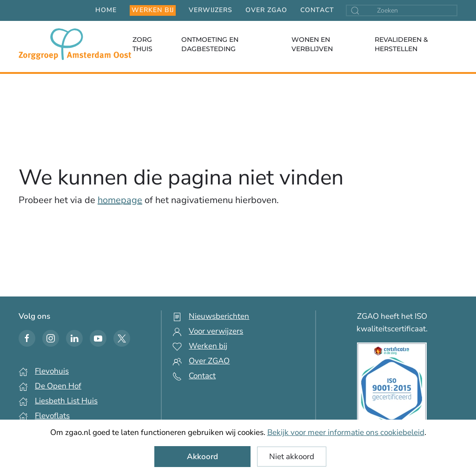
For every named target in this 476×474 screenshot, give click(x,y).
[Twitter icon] (122, 338)
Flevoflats (52, 416)
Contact (317, 10)
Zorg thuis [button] (142, 44)
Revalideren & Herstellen (401, 44)
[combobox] (402, 10)
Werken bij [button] (153, 10)
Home (106, 10)
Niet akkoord (292, 457)
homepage (120, 200)
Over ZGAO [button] (266, 10)
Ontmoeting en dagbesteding (210, 44)
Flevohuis (52, 371)
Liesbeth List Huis (66, 401)
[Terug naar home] (75, 44)
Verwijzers (211, 10)
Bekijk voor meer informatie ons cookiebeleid (346, 432)
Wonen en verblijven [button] (312, 44)
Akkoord (202, 457)
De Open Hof (58, 386)
